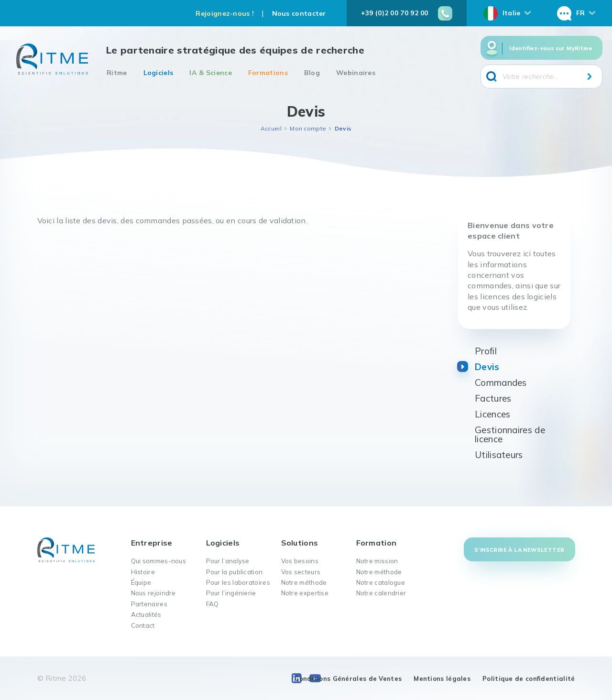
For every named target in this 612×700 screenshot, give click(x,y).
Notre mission (377, 561)
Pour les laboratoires (238, 582)
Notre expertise (305, 593)
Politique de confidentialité (529, 678)
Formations (268, 73)
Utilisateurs (499, 455)
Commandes (501, 383)
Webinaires (356, 73)
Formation (377, 543)
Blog (312, 73)
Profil (486, 351)
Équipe (141, 582)
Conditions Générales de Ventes (348, 678)
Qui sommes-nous (159, 561)
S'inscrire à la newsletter (519, 550)
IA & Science (211, 73)
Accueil (271, 128)
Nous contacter (299, 13)
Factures (493, 398)
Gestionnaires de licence (510, 434)
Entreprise (152, 543)
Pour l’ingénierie (231, 593)
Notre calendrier (381, 593)
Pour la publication (235, 572)
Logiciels (158, 73)
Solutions (300, 543)
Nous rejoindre (153, 593)
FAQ (213, 604)
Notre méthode (304, 582)
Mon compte (308, 128)
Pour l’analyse (228, 561)
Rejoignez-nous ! (225, 13)
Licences (492, 414)
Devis (487, 367)
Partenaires (149, 604)
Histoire (143, 572)
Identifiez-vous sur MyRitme (551, 48)
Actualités (146, 614)
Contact (143, 625)
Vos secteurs (301, 572)
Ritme (117, 73)
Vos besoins (300, 561)
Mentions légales (442, 678)
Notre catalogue (381, 582)
